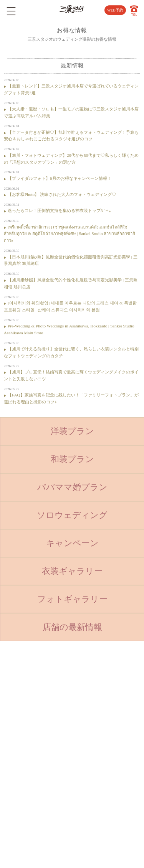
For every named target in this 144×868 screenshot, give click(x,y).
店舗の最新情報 (72, 627)
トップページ (46, 681)
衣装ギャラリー (72, 571)
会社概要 (94, 707)
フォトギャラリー (72, 599)
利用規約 (94, 745)
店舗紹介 (94, 681)
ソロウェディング (72, 515)
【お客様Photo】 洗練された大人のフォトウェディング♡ (62, 194)
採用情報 (94, 720)
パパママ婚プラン (72, 487)
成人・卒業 (44, 733)
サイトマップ (98, 733)
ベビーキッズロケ (51, 758)
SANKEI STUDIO (67, 857)
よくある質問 (98, 694)
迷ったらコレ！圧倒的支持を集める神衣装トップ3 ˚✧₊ (59, 210)
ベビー (40, 694)
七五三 (40, 707)
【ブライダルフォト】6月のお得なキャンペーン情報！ (60, 178)
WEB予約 (115, 10)
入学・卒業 (44, 720)
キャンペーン (72, 543)
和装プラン (72, 459)
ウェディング (46, 745)
